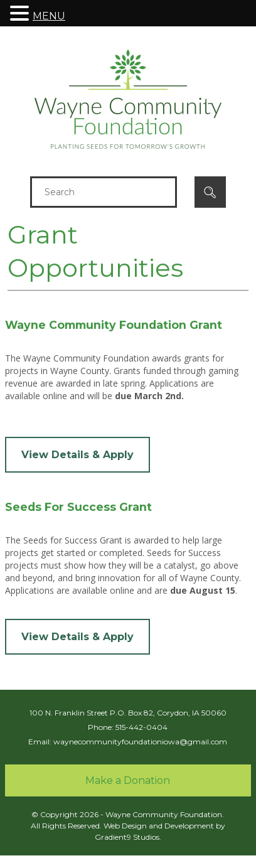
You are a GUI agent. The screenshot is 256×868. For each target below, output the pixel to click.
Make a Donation (128, 780)
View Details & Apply (77, 455)
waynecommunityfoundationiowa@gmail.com (140, 742)
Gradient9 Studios (127, 837)
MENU (49, 16)
